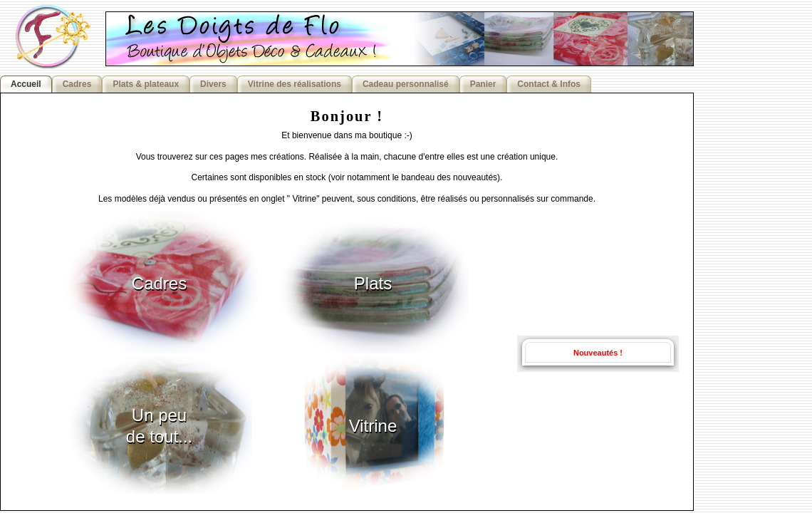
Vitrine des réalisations (295, 84)
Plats (373, 283)
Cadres (77, 84)
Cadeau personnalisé (406, 84)
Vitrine (373, 426)
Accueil (26, 84)
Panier (483, 84)
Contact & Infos (549, 84)
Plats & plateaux (146, 84)
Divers (213, 84)
